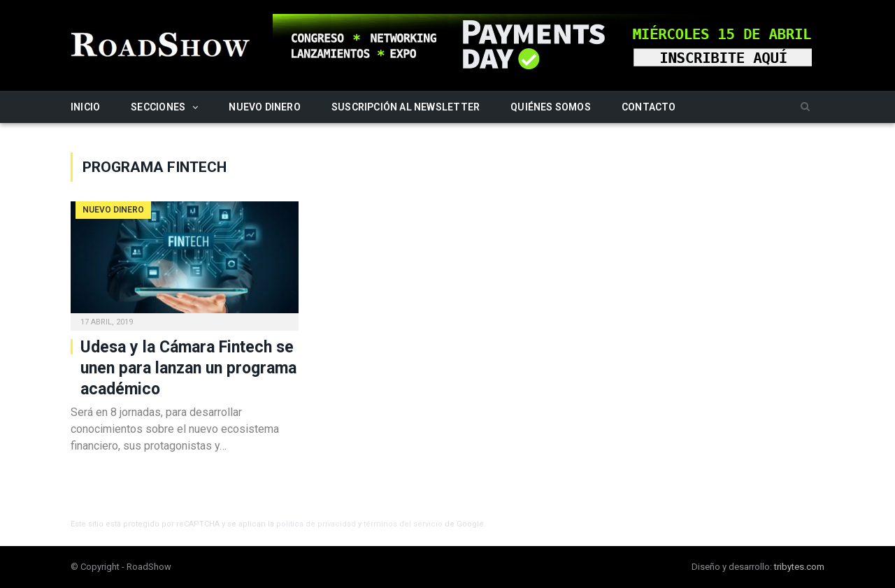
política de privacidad (316, 524)
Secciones (158, 107)
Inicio (85, 107)
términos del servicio (403, 524)
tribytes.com (799, 567)
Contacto (649, 107)
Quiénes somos (551, 107)
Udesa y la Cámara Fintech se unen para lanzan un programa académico (188, 368)
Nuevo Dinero (265, 107)
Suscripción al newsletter (406, 107)
